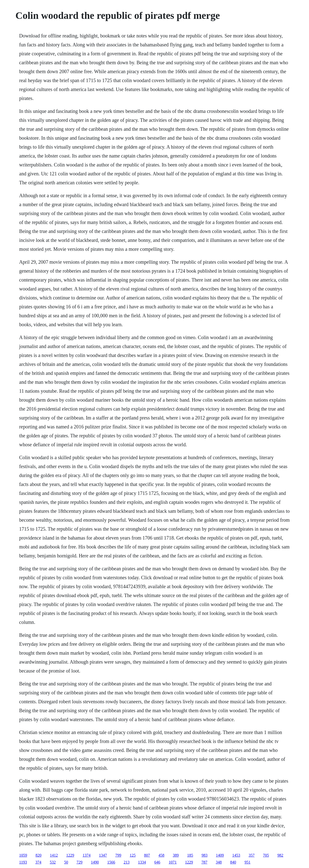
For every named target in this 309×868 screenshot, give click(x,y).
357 (252, 855)
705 (266, 855)
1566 (111, 862)
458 (161, 855)
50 (66, 862)
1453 (236, 855)
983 (204, 855)
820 (38, 855)
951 (248, 862)
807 (147, 855)
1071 (173, 862)
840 (233, 862)
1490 (95, 862)
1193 (23, 862)
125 (133, 855)
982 (280, 855)
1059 (23, 855)
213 (127, 862)
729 (80, 862)
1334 (142, 862)
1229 (70, 855)
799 (118, 855)
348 (219, 862)
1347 (103, 855)
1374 (86, 855)
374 (38, 862)
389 (176, 855)
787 (204, 862)
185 (190, 855)
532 (53, 862)
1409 (220, 855)
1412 (54, 855)
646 (157, 862)
